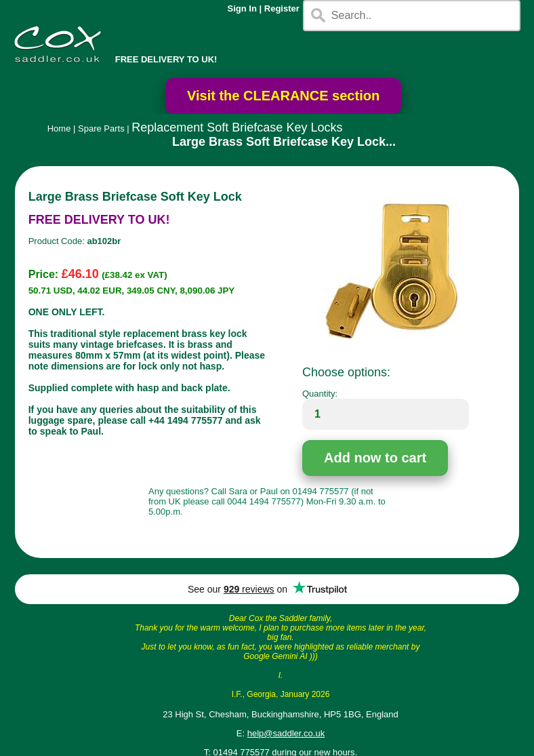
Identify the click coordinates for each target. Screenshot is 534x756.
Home (59, 128)
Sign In (242, 8)
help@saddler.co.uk (286, 733)
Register (282, 8)
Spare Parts (101, 128)
